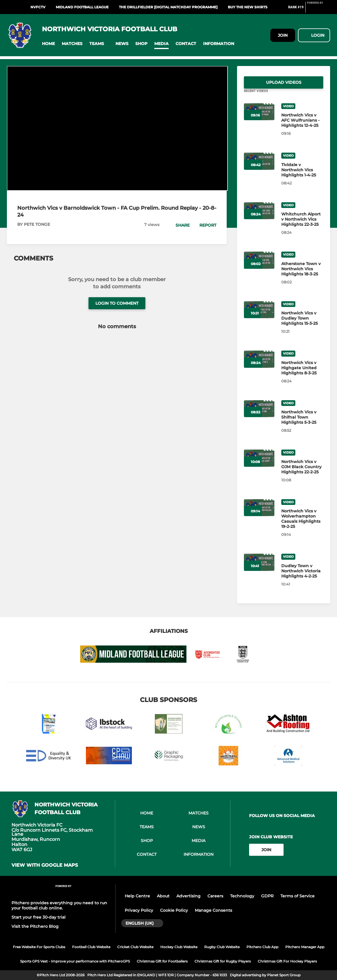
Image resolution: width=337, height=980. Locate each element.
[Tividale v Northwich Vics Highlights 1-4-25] (302, 177)
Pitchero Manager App (305, 947)
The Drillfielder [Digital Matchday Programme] (168, 7)
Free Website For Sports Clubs (39, 947)
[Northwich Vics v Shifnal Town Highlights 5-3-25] (302, 424)
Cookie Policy (174, 910)
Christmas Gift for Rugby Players (223, 961)
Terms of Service (297, 896)
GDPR (267, 896)
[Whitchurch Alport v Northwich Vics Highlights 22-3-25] (302, 226)
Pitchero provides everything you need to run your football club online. (59, 905)
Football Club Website (91, 947)
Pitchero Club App (262, 947)
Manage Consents (213, 910)
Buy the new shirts (248, 7)
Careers (215, 896)
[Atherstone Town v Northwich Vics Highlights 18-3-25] (302, 276)
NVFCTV (38, 7)
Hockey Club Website (179, 947)
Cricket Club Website (135, 947)
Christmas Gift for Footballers (162, 961)
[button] (48, 44)
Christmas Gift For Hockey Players (287, 961)
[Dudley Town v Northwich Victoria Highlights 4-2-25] (302, 578)
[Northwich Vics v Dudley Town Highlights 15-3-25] (302, 325)
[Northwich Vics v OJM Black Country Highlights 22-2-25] (302, 474)
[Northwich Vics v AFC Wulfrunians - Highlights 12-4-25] (302, 127)
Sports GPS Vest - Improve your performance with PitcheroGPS (75, 961)
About (163, 896)
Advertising (188, 896)
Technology (242, 896)
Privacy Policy (139, 910)
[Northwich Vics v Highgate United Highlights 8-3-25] (302, 375)
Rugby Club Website (222, 947)
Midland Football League (82, 7)
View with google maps (45, 865)
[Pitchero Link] (319, 9)
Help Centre (137, 896)
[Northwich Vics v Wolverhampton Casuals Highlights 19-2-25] (302, 526)
